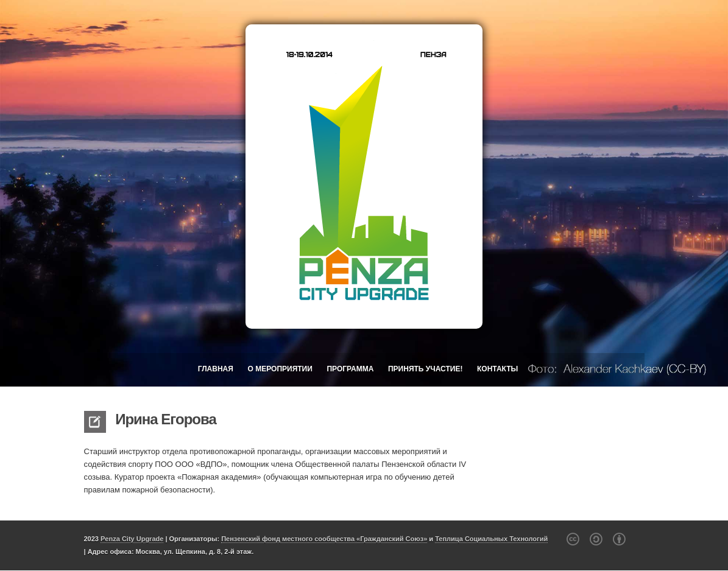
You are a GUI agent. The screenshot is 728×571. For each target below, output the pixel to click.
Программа (350, 369)
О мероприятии (280, 369)
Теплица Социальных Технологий (491, 539)
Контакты (497, 369)
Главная (216, 369)
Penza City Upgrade (132, 539)
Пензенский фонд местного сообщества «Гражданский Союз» (324, 539)
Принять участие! (425, 369)
